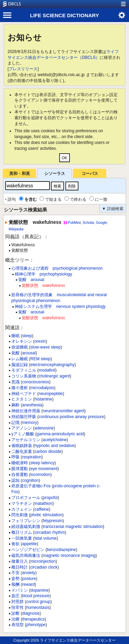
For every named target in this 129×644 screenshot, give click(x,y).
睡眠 (15, 336)
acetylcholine (55, 440)
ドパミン (20, 590)
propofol (50, 498)
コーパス (90, 174)
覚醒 (15, 353)
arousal (29, 353)
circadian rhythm (50, 532)
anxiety (29, 573)
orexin (40, 341)
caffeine (42, 509)
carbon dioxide (48, 451)
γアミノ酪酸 (23, 434)
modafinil (47, 370)
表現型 (18, 625)
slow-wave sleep (45, 347)
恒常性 (18, 607)
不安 (15, 573)
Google (101, 223)
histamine (43, 399)
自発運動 (20, 475)
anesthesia (32, 405)
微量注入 (20, 561)
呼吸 (15, 457)
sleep (27, 336)
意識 (15, 382)
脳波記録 (20, 365)
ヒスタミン (22, 399)
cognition (30, 480)
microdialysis (42, 388)
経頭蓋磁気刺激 (26, 527)
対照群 (18, 602)
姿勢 (15, 579)
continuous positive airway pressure (71, 417)
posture (29, 579)
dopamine (39, 590)
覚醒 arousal (31, 280)
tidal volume (45, 538)
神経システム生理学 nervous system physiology (60, 307)
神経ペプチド (24, 394)
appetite (29, 544)
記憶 (15, 423)
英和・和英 (20, 174)
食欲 (15, 544)
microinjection (43, 561)
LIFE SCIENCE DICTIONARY (64, 15)
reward (28, 584)
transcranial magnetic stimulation (73, 527)
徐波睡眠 (20, 347)
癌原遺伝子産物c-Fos (31, 486)
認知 (15, 480)
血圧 (15, 596)
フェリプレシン (26, 521)
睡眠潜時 (20, 463)
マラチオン (22, 503)
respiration (32, 457)
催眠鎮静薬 (22, 446)
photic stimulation (46, 515)
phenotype (36, 625)
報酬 (15, 584)
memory (29, 423)
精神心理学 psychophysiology (44, 274)
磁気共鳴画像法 (26, 555)
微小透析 (20, 388)
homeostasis (38, 607)
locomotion (40, 475)
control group (38, 602)
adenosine (44, 428)
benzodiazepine (61, 550)
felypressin (52, 521)
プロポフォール (26, 498)
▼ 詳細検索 (113, 209)
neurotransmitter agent (63, 411)
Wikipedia (16, 229)
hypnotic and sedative (54, 446)
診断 (15, 613)
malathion (43, 503)
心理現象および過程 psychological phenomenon (57, 268)
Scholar (88, 223)
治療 (15, 619)
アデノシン (22, 428)
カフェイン (22, 509)
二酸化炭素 (22, 451)
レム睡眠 (20, 359)
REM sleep (40, 359)
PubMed (74, 223)
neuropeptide (51, 394)
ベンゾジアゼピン (28, 550)
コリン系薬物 (24, 376)
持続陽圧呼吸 (24, 417)
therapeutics (33, 619)
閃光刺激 (20, 515)
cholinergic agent (54, 376)
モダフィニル (24, 370)
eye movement (44, 469)
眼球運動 (20, 469)
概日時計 (20, 567)
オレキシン (22, 341)
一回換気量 (22, 538)
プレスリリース (23, 69)
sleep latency (42, 463)
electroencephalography (52, 365)
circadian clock (44, 567)
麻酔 (15, 405)
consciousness (36, 382)
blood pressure (36, 596)
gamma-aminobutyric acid (60, 434)
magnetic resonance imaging (69, 555)
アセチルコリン (26, 440)
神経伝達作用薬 (26, 411)
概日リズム (22, 532)
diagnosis (31, 613)
